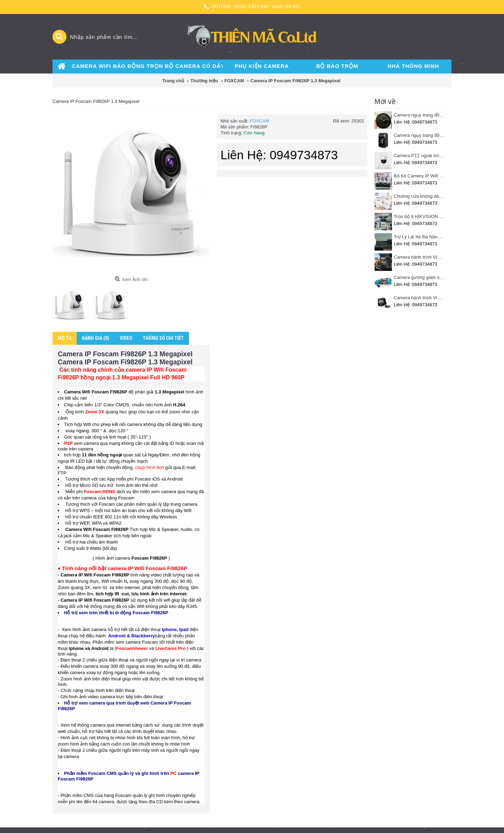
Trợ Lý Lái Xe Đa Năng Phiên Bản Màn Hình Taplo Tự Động (419, 237)
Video (126, 338)
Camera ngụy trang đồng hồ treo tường (419, 115)
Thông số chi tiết (163, 338)
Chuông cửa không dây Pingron (419, 196)
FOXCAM (259, 121)
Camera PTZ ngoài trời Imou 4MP (419, 156)
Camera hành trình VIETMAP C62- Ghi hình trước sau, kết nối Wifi (419, 298)
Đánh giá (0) (96, 338)
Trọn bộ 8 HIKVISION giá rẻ (419, 216)
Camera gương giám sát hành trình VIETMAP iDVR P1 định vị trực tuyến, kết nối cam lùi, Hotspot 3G (419, 277)
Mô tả (65, 338)
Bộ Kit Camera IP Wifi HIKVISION (419, 176)
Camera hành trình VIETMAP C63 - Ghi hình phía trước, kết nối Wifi (419, 257)
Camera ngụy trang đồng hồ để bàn (419, 135)
